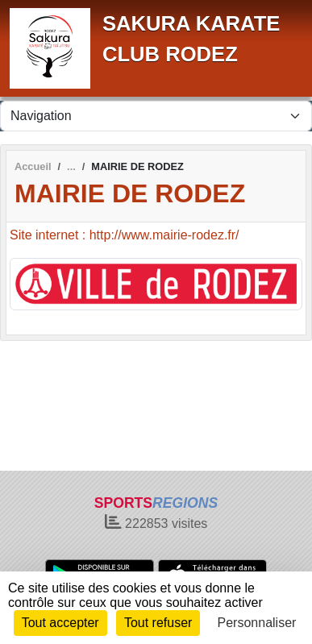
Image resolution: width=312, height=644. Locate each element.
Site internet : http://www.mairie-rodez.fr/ (125, 235)
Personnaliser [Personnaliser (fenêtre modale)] (257, 623)
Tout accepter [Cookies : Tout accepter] (60, 623)
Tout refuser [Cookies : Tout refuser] (158, 623)
